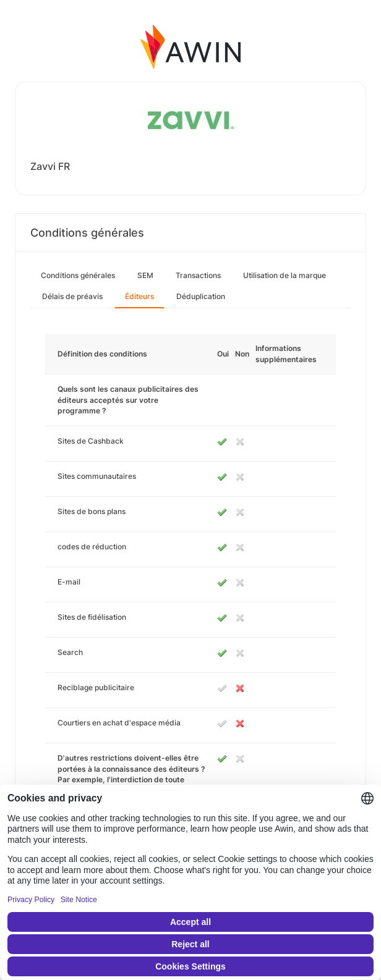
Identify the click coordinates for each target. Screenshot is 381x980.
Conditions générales (78, 275)
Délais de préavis (72, 296)
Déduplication (201, 296)
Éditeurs (139, 296)
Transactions (198, 275)
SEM (145, 275)
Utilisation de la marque (285, 275)
